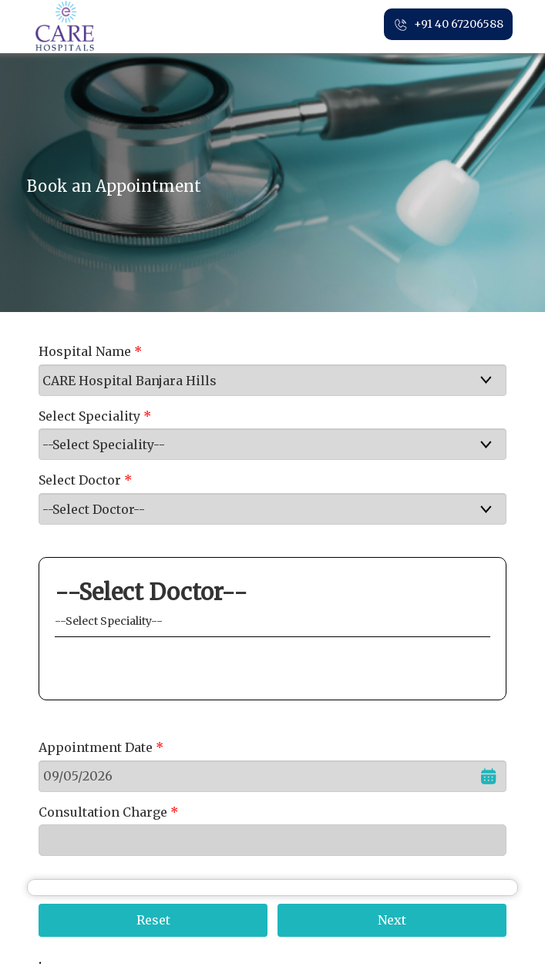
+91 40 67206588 (448, 25)
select (499, 380)
